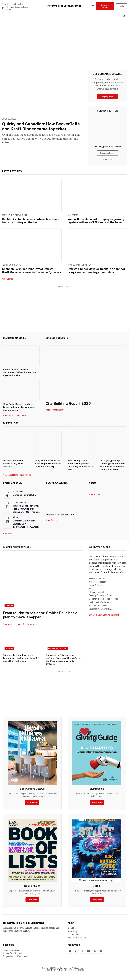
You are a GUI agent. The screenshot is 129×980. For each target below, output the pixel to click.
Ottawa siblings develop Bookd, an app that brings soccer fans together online (96, 271)
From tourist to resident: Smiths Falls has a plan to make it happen (40, 615)
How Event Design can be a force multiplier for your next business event (19, 407)
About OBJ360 (22, 415)
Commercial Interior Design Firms (103, 599)
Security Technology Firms (100, 596)
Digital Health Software (99, 602)
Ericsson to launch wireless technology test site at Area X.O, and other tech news (21, 658)
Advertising (72, 931)
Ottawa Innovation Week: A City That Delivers (13, 464)
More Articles (9, 415)
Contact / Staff (74, 935)
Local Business (9, 119)
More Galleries (52, 520)
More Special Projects (55, 410)
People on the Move (11, 265)
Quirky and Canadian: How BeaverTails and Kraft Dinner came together (41, 126)
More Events (8, 534)
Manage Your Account (13, 953)
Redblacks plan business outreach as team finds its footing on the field (31, 221)
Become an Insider (31, 624)
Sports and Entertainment (15, 215)
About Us (72, 928)
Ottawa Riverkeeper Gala (60, 515)
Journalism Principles (77, 938)
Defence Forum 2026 (24, 495)
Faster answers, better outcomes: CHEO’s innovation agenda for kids (19, 372)
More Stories (8, 279)
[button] (124, 16)
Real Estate (73, 215)
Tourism (9, 605)
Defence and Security (58, 648)
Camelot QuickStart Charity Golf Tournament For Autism (26, 524)
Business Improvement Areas (102, 609)
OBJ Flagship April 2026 (107, 147)
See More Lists (95, 615)
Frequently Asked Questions (15, 956)
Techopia (9, 648)
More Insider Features (12, 624)
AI (90, 589)
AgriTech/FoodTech (98, 582)
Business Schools (97, 579)
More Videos (94, 494)
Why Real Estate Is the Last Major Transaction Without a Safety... (48, 464)
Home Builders (95, 585)
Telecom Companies (98, 606)
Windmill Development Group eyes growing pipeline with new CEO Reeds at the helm (96, 221)
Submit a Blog (25, 475)
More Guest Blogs (11, 475)
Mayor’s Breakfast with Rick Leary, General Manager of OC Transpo (26, 509)
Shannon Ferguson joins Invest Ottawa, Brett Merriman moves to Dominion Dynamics (32, 271)
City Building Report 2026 (68, 403)
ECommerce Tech (97, 592)
